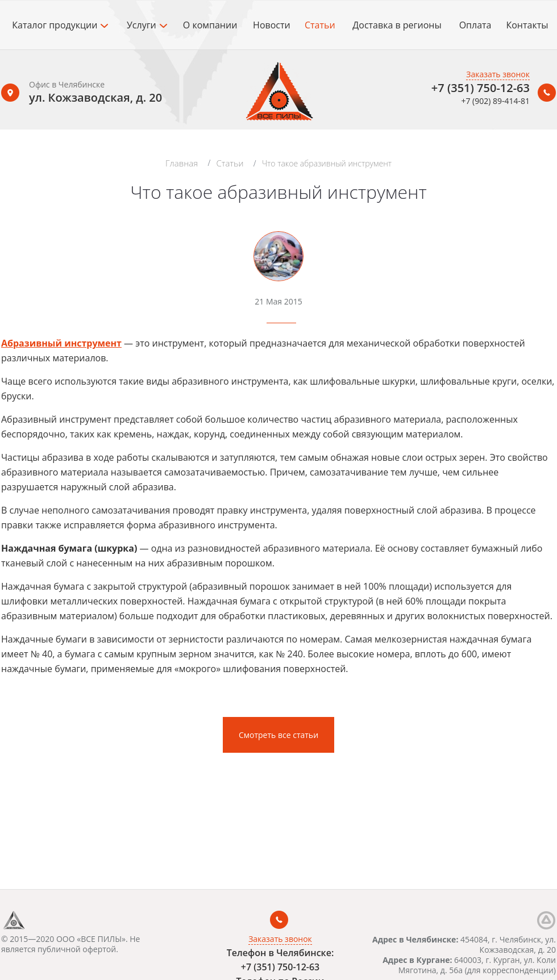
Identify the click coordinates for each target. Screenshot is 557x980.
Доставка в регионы (397, 25)
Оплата (475, 25)
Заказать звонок (498, 74)
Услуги (147, 25)
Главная (182, 163)
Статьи (320, 25)
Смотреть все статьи (278, 735)
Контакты (527, 25)
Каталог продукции (60, 25)
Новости (272, 25)
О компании (210, 25)
